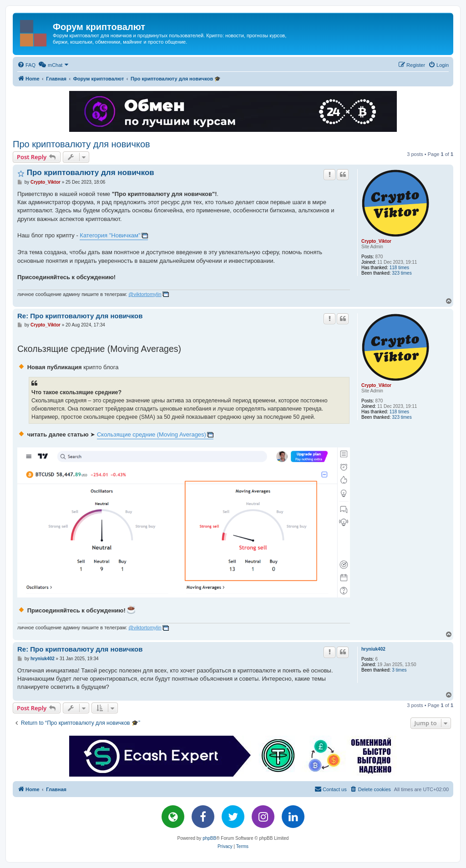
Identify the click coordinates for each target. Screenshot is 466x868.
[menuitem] (26, 65)
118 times (399, 268)
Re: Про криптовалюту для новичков (80, 316)
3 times (399, 670)
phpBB (209, 838)
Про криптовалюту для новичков (81, 144)
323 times (402, 273)
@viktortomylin (145, 294)
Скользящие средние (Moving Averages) (152, 434)
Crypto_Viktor (376, 241)
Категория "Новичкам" (110, 235)
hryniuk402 (373, 649)
